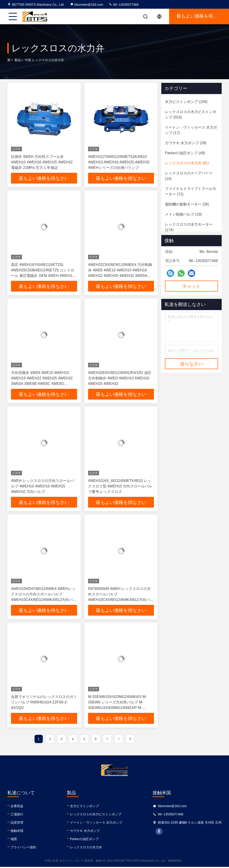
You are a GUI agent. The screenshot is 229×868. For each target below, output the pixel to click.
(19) (183, 214)
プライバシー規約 (23, 848)
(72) (191, 191)
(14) (189, 176)
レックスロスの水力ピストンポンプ (96, 815)
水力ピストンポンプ (84, 807)
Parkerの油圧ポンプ (84, 840)
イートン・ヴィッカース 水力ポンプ (96, 824)
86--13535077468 (124, 5)
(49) (185, 153)
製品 (18, 60)
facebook (159, 833)
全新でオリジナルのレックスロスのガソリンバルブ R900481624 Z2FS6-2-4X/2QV (44, 703)
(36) (187, 204)
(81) (187, 163)
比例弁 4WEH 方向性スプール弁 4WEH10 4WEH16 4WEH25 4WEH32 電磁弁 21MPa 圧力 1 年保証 (42, 162)
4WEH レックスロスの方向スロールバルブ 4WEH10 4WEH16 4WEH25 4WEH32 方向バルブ (42, 487)
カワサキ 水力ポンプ (85, 832)
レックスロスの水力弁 (86, 848)
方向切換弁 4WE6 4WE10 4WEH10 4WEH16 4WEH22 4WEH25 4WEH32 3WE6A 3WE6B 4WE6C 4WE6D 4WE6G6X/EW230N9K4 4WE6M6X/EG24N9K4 (42, 384)
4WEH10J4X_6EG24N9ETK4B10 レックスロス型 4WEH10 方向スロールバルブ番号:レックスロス (120, 487)
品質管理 (17, 824)
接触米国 (17, 832)
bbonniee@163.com (87, 5)
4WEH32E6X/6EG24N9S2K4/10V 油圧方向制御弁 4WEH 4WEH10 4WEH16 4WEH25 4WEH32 (120, 379)
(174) (189, 227)
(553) (191, 115)
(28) (186, 143)
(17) (191, 130)
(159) (186, 102)
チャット (191, 286)
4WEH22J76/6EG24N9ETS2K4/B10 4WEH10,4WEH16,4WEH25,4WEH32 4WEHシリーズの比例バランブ (119, 162)
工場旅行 (17, 815)
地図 (14, 840)
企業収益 (17, 807)
